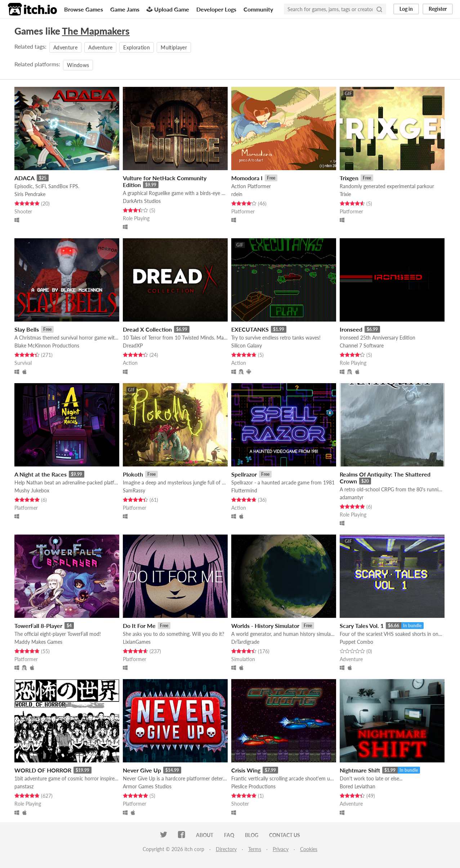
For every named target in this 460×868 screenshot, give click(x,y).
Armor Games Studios (147, 786)
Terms (255, 849)
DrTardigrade (245, 642)
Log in (406, 9)
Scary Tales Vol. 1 (362, 626)
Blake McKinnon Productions (47, 346)
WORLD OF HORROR (43, 770)
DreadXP (133, 346)
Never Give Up (142, 770)
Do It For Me (139, 626)
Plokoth (133, 474)
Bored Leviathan (358, 786)
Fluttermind (244, 490)
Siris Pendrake (30, 194)
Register (438, 9)
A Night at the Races (41, 474)
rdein (237, 194)
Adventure (65, 47)
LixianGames (137, 642)
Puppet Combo (356, 642)
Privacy (281, 849)
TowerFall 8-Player (38, 626)
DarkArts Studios (142, 201)
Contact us (285, 835)
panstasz (24, 786)
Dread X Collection (147, 329)
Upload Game (168, 9)
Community (258, 9)
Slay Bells (27, 329)
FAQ (229, 835)
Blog (252, 835)
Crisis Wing (246, 770)
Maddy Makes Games (38, 642)
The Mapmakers (96, 31)
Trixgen (349, 178)
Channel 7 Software (362, 346)
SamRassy (134, 490)
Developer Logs (216, 9)
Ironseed (351, 329)
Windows (78, 65)
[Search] (379, 9)
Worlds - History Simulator (265, 626)
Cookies (309, 849)
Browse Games (84, 9)
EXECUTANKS (250, 329)
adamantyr (352, 497)
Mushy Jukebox (32, 490)
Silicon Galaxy (247, 346)
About (205, 835)
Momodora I (247, 178)
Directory (226, 849)
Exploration (137, 47)
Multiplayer (174, 47)
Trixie (345, 194)
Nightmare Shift (360, 770)
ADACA (24, 178)
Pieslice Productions (253, 786)
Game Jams (125, 9)
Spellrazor (244, 474)
